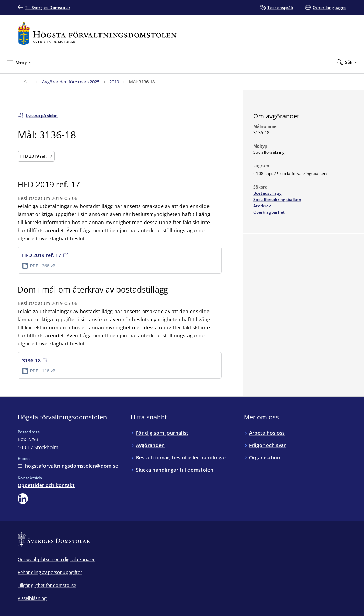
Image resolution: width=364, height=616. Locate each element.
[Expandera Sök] (347, 62)
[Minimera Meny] (19, 62)
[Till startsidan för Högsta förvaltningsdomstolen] (97, 33)
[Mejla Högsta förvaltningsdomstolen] (68, 466)
